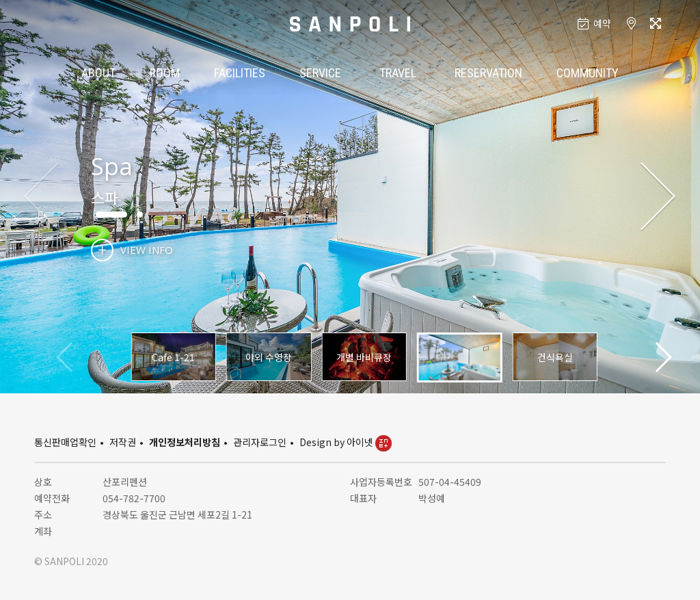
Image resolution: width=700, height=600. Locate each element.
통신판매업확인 (65, 442)
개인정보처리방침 (185, 442)
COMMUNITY (588, 73)
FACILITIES (240, 73)
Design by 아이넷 (346, 442)
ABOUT (98, 73)
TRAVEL (398, 73)
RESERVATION (488, 73)
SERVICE (320, 73)
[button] (658, 197)
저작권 (123, 442)
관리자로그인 (260, 442)
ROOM (165, 73)
